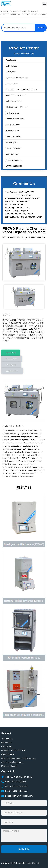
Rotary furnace (12, 84)
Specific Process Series (15, 119)
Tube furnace (11, 60)
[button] (45, 4)
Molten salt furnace (13, 101)
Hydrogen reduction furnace (17, 78)
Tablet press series (13, 136)
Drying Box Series (13, 125)
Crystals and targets (14, 166)
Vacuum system (12, 142)
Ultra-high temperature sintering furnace (22, 89)
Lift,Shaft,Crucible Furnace (16, 107)
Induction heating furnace (16, 95)
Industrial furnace (13, 154)
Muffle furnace (11, 66)
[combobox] (18, 28)
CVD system (11, 72)
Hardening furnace (13, 113)
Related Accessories (14, 160)
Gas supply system (13, 148)
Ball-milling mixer (13, 131)
